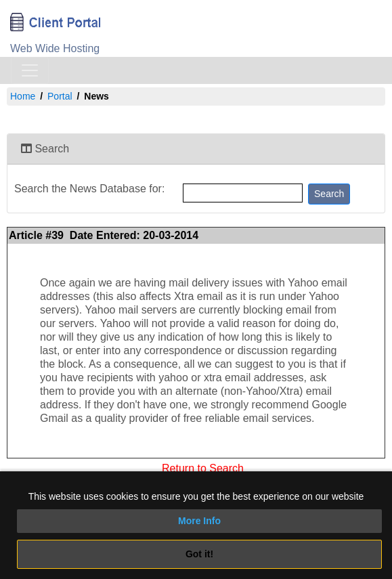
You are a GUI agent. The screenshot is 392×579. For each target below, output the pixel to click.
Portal (60, 96)
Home (23, 96)
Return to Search (203, 467)
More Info (199, 521)
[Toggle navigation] (30, 70)
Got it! (199, 554)
